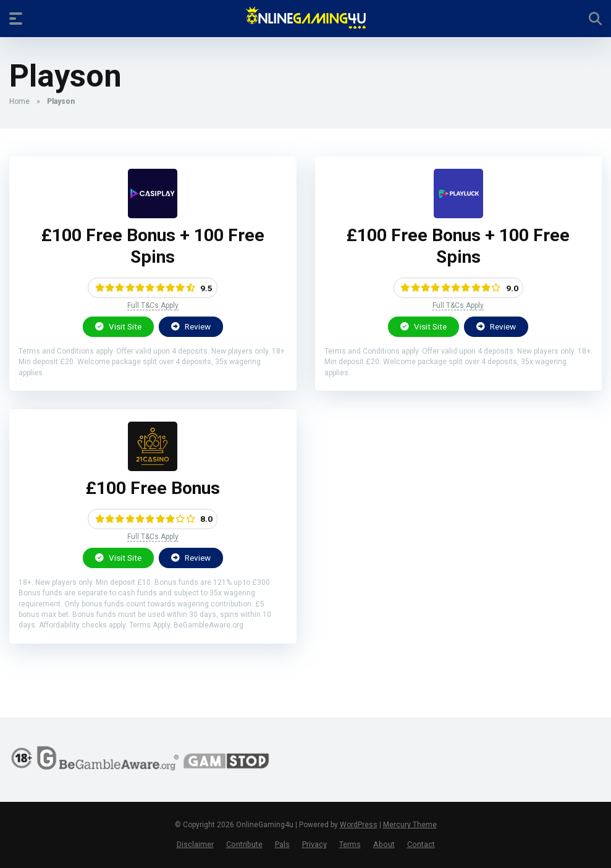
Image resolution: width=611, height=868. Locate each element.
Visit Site (118, 326)
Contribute (244, 844)
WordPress (359, 825)
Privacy (314, 844)
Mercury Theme (410, 825)
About (384, 844)
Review (191, 326)
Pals (282, 844)
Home (19, 101)
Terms (350, 844)
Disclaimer (195, 844)
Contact (421, 844)
